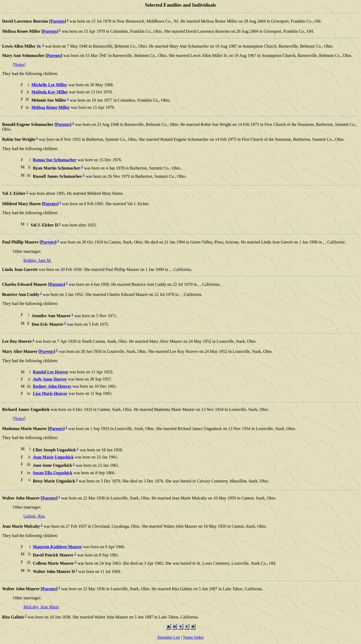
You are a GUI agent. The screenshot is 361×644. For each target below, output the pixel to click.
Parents (57, 21)
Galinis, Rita (34, 516)
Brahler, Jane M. (37, 260)
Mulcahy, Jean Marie (41, 607)
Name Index (193, 637)
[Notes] (19, 65)
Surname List (169, 637)
